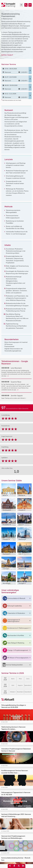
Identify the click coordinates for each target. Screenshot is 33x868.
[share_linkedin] (23, 866)
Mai (20, 679)
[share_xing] (10, 866)
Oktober (13, 692)
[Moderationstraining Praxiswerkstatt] (26, 5)
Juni (28, 679)
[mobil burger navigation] (21, 5)
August (20, 685)
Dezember (28, 692)
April (13, 679)
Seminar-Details (7, 55)
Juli (13, 685)
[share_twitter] (19, 866)
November (20, 692)
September (28, 685)
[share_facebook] (14, 866)
